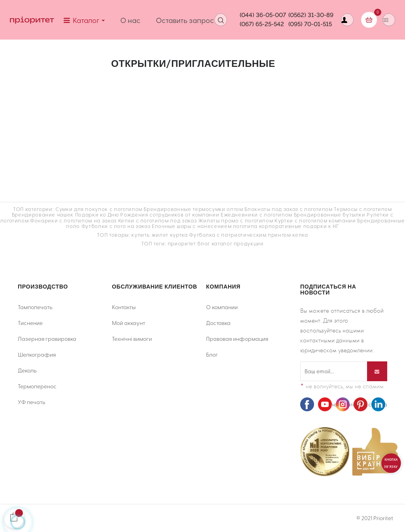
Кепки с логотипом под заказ (158, 220)
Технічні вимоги (132, 339)
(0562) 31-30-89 (311, 15)
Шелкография (37, 354)
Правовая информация (237, 339)
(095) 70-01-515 (310, 24)
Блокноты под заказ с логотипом (289, 209)
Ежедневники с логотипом (256, 214)
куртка (179, 235)
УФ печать (32, 402)
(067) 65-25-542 (262, 24)
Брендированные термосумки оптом (193, 209)
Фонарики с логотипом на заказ (73, 220)
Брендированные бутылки (330, 214)
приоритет (182, 243)
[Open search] (221, 20)
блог (204, 243)
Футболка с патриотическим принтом (240, 235)
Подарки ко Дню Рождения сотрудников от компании (147, 214)
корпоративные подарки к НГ (299, 226)
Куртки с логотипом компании (315, 220)
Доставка (218, 323)
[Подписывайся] (377, 371)
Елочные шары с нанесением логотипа (205, 226)
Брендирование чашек (43, 214)
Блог (212, 354)
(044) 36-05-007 (263, 15)
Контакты (124, 307)
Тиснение (30, 323)
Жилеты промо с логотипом (236, 220)
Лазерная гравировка (47, 339)
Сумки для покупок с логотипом (99, 209)
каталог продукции (238, 243)
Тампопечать (35, 307)
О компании (222, 307)
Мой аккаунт (129, 323)
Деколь (27, 370)
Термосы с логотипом (363, 209)
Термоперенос (37, 386)
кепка (300, 235)
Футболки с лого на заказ (116, 226)
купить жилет (150, 235)
